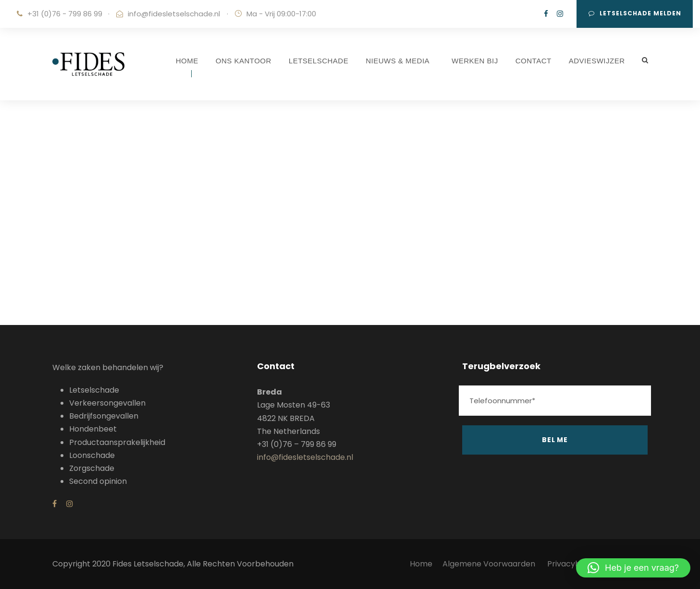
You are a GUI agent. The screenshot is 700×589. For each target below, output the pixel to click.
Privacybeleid (573, 564)
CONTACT (534, 61)
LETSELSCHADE (319, 61)
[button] (633, 568)
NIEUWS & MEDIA (398, 61)
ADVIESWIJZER (597, 61)
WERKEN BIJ (475, 61)
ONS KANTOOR (244, 61)
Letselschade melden (635, 13)
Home (421, 564)
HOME (187, 61)
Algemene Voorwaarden (490, 564)
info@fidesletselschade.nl (174, 14)
